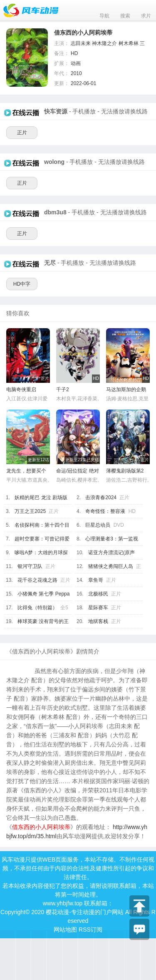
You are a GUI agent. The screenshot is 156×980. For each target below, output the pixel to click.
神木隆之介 (104, 43)
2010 (76, 73)
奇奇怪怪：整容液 (105, 511)
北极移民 (98, 594)
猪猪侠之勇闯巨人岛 (111, 566)
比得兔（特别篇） (37, 608)
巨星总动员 (98, 525)
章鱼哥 (96, 580)
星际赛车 (98, 608)
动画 (76, 63)
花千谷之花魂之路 (37, 580)
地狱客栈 (98, 621)
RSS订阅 (90, 930)
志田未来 (81, 43)
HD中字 (22, 284)
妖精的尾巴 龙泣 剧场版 (41, 498)
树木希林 (129, 43)
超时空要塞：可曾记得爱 (42, 539)
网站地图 (65, 930)
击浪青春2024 (101, 498)
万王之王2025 (30, 511)
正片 (22, 133)
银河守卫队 (30, 566)
